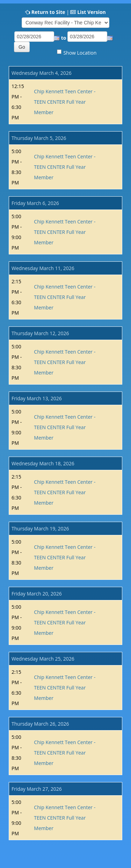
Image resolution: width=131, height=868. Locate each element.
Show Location (80, 53)
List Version (92, 12)
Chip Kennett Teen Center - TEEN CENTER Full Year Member (65, 102)
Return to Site (48, 12)
